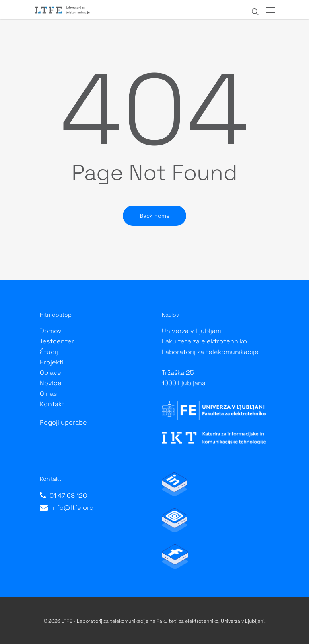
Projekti (52, 362)
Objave (50, 373)
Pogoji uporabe (63, 422)
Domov (51, 331)
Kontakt (52, 404)
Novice (51, 383)
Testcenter (57, 341)
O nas (48, 394)
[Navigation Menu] (271, 10)
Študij (49, 352)
